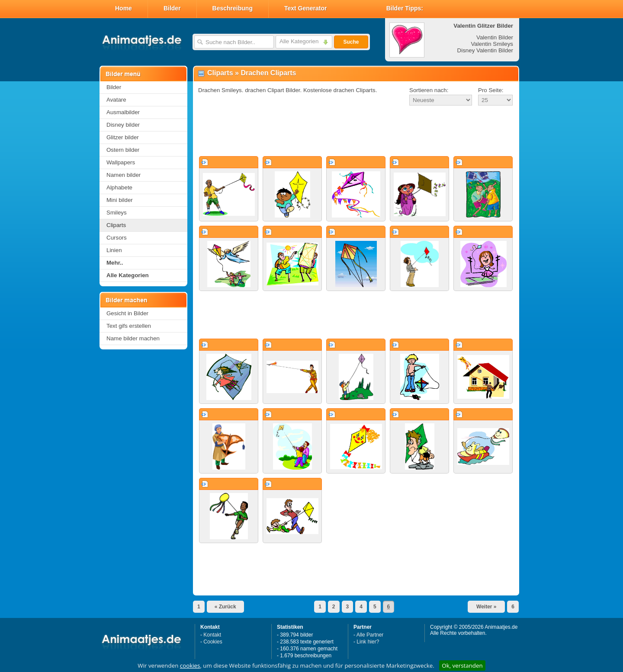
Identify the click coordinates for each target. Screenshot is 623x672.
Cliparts (116, 225)
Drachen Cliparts (268, 73)
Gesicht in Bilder (127, 313)
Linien (114, 250)
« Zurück (225, 607)
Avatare (116, 100)
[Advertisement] (356, 131)
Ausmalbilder (123, 112)
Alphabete (119, 187)
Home (124, 8)
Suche (351, 42)
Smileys (117, 213)
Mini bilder (120, 200)
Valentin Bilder (495, 37)
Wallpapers (121, 162)
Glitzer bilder (123, 137)
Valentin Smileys (492, 44)
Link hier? (368, 642)
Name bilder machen (133, 338)
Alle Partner (370, 635)
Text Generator (306, 8)
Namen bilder (124, 175)
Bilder (172, 8)
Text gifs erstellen (129, 326)
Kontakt (212, 635)
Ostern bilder (123, 150)
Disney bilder (123, 125)
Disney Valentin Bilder (485, 50)
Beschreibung (233, 8)
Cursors (117, 238)
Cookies (213, 642)
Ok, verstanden (462, 666)
